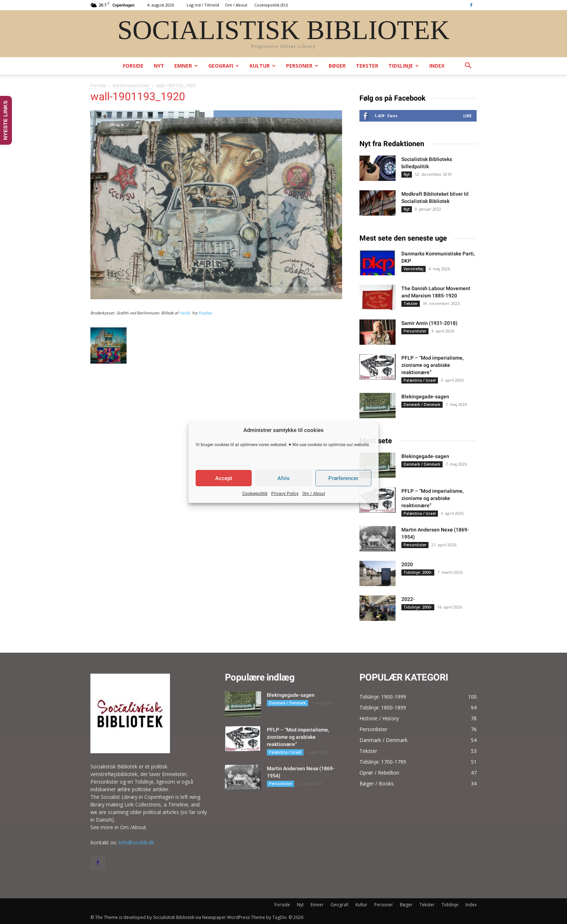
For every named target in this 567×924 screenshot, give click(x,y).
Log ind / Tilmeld (203, 5)
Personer (302, 66)
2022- (408, 599)
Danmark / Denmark (422, 404)
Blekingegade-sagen (425, 397)
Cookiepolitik (255, 493)
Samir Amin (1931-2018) (429, 323)
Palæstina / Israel (420, 380)
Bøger (337, 66)
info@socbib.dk (136, 842)
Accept (224, 478)
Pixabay (205, 313)
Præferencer (343, 478)
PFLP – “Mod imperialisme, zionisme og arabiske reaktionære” (432, 365)
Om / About (314, 493)
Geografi (224, 66)
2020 (407, 564)
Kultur (263, 66)
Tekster (367, 66)
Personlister (415, 331)
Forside (133, 66)
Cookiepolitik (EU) (271, 5)
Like (467, 116)
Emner (186, 66)
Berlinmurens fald (131, 86)
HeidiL (185, 313)
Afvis (283, 478)
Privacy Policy (285, 493)
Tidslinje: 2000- (418, 572)
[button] (468, 66)
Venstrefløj (413, 269)
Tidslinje (404, 66)
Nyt (159, 66)
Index (437, 66)
